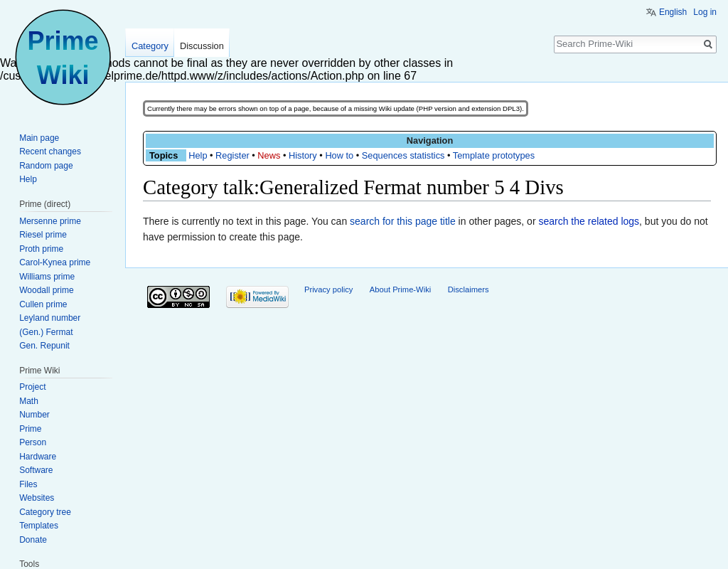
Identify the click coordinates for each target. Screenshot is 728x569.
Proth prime (41, 249)
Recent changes (50, 151)
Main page (39, 138)
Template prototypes (494, 155)
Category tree (45, 512)
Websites (37, 498)
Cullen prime (43, 304)
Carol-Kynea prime (55, 262)
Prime (30, 429)
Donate (33, 540)
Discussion (202, 46)
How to (339, 155)
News (269, 155)
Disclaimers (469, 289)
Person (33, 442)
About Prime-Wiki (400, 289)
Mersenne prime (50, 221)
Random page (46, 166)
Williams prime (47, 277)
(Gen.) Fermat (46, 332)
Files (28, 484)
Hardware (38, 457)
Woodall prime (46, 290)
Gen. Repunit (44, 346)
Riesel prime (43, 235)
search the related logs (589, 221)
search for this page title (403, 221)
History (303, 155)
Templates (39, 526)
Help (198, 155)
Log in (705, 12)
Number (34, 415)
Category (150, 46)
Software (36, 470)
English (673, 12)
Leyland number (50, 318)
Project (32, 387)
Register (232, 155)
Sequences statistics (403, 155)
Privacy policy (328, 289)
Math (29, 401)
